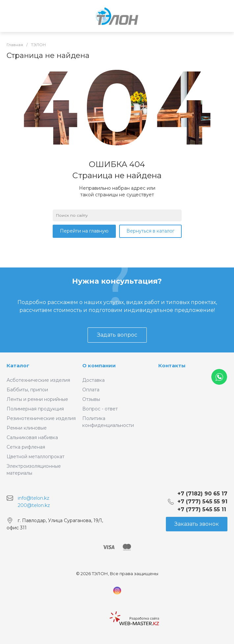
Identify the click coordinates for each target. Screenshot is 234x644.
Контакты (172, 365)
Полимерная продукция (35, 409)
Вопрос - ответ (100, 409)
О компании (99, 365)
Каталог (18, 365)
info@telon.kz (34, 498)
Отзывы (91, 399)
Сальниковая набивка (32, 437)
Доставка (93, 380)
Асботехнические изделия (38, 380)
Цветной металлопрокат (36, 457)
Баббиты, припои (27, 390)
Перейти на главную (84, 231)
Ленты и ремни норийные (37, 399)
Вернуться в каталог (150, 231)
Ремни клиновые (27, 428)
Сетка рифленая (26, 447)
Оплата (91, 390)
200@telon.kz (34, 505)
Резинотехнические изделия (41, 418)
